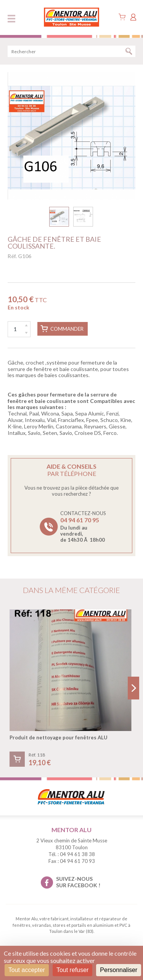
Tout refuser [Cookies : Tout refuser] (72, 970)
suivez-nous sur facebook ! (78, 882)
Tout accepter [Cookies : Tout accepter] (27, 970)
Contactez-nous (83, 526)
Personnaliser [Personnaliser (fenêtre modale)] (119, 970)
